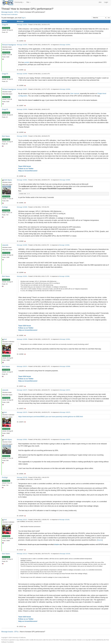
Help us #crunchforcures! (28, 171)
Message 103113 (22, 554)
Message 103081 (22, 439)
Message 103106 (22, 477)
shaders (57, 544)
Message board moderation (9, 14)
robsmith (5, 245)
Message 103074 (22, 366)
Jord (5, 339)
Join (100, 2)
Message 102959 (22, 109)
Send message (6, 28)
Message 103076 (22, 412)
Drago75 (5, 25)
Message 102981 (22, 180)
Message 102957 (22, 89)
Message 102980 (22, 136)
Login (106, 2)
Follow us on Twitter (26, 169)
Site (28, 2)
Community (19, 2)
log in (24, 18)
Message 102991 (22, 276)
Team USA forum (25, 166)
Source (100, 540)
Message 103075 (22, 390)
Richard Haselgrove (9, 45)
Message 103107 (22, 520)
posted (27, 62)
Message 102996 (22, 339)
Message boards (7, 12)
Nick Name (6, 136)
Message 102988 (22, 207)
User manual (75, 94)
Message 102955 (22, 45)
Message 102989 (22, 245)
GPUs (16, 12)
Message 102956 (22, 74)
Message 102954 (22, 25)
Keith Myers (8, 180)
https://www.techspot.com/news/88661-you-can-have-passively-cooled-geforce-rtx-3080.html (51, 417)
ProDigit (5, 207)
